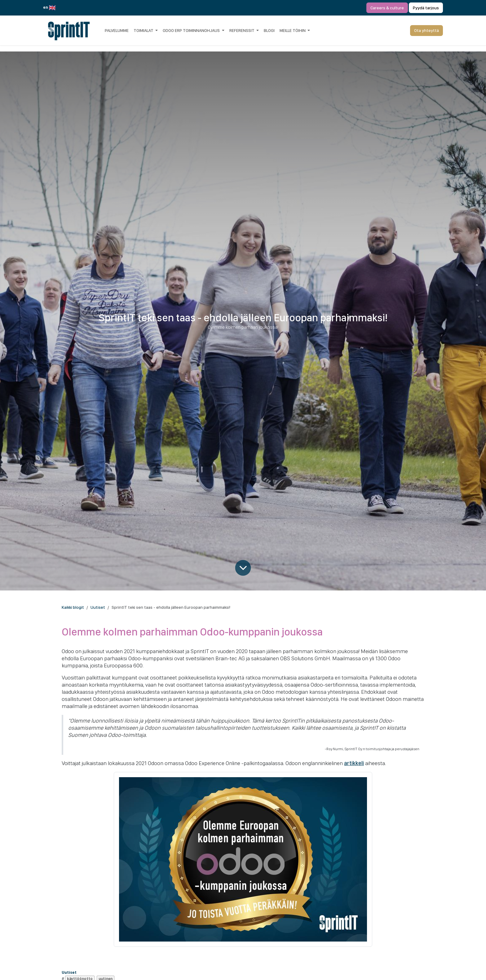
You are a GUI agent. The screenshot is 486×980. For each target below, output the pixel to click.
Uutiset (98, 607)
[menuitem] (117, 30)
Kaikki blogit (73, 607)
